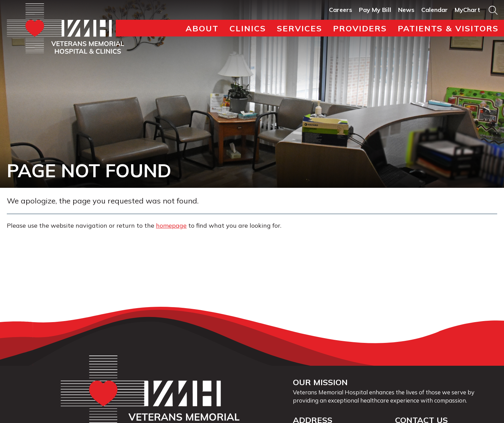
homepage (171, 225)
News (406, 10)
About (202, 28)
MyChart (467, 10)
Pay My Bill (375, 10)
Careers (341, 10)
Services (300, 28)
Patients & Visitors (448, 28)
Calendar (435, 10)
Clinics (248, 28)
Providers (360, 28)
